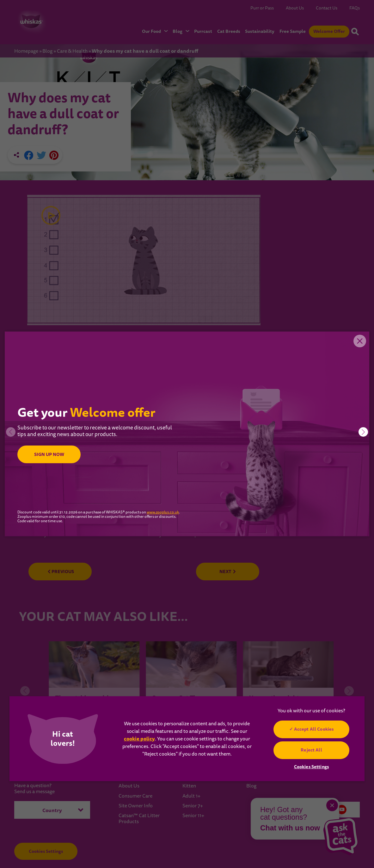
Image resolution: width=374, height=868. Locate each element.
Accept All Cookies (314, 729)
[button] (363, 432)
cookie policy (139, 739)
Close (360, 341)
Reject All (311, 750)
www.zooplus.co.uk (163, 512)
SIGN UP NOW (49, 454)
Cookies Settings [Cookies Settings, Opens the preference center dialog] (311, 767)
